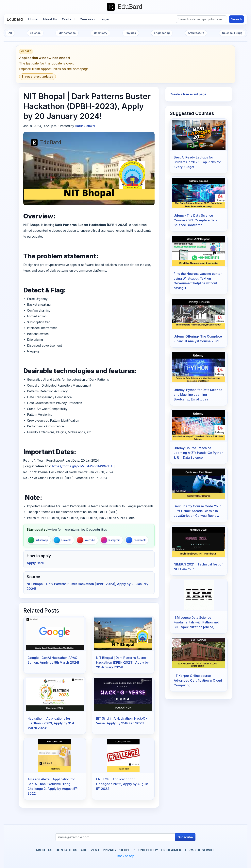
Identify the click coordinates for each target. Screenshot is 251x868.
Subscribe (185, 837)
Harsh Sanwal (85, 126)
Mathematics (67, 33)
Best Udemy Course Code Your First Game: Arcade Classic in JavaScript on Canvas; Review (197, 511)
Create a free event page (188, 94)
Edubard (15, 19)
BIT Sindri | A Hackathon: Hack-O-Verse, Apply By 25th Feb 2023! (122, 721)
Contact (68, 19)
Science (35, 33)
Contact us (66, 850)
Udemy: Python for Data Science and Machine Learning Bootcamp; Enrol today (198, 395)
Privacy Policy (116, 850)
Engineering (162, 33)
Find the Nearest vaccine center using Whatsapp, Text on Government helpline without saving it (198, 281)
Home (34, 19)
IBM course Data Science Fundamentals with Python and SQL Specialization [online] (196, 622)
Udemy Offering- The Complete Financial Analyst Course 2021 (198, 339)
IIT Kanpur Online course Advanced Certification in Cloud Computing (198, 680)
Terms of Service (200, 850)
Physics (131, 33)
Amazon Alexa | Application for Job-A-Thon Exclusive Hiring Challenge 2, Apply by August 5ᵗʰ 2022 (52, 786)
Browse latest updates (37, 77)
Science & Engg (232, 33)
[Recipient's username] (115, 837)
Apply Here (35, 563)
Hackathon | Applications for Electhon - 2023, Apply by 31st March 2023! (51, 723)
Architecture (196, 33)
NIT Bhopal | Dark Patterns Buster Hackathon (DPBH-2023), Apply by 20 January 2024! (122, 662)
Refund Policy (145, 850)
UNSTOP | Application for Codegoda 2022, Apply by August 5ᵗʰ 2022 (122, 784)
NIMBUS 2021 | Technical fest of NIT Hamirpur (198, 567)
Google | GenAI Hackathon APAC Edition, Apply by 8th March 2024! (53, 660)
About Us (50, 19)
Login (105, 19)
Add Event (90, 850)
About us (44, 850)
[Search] (201, 19)
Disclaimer (171, 850)
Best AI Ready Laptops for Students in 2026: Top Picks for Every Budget (197, 162)
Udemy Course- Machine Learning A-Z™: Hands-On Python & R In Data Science (198, 453)
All (10, 33)
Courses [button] (86, 19)
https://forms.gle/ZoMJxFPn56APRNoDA (82, 466)
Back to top (126, 856)
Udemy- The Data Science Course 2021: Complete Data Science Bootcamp (195, 220)
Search (236, 19)
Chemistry (101, 33)
